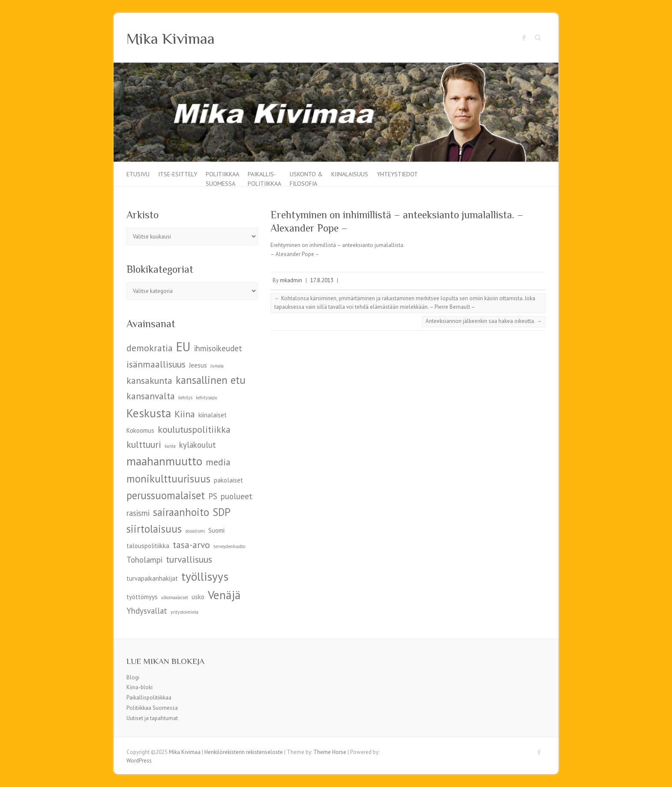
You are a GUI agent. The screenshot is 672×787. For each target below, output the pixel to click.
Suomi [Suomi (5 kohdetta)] (216, 530)
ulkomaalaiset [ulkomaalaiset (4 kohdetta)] (175, 597)
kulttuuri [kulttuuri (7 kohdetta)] (144, 444)
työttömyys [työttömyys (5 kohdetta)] (142, 597)
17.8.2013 (322, 280)
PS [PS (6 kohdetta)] (213, 496)
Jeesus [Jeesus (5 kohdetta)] (198, 365)
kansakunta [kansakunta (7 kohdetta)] (149, 380)
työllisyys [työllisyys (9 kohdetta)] (205, 576)
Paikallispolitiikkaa (149, 698)
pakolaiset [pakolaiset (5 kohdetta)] (228, 480)
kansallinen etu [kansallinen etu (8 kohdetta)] (211, 380)
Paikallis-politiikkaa (264, 178)
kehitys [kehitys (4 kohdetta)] (185, 398)
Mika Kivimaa (171, 39)
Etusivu (138, 174)
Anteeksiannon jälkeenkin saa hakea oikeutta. (484, 321)
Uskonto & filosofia (306, 178)
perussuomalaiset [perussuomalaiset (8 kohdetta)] (166, 495)
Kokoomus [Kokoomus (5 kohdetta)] (140, 430)
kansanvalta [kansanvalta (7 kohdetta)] (151, 396)
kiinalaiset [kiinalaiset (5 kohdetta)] (213, 415)
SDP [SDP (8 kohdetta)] (222, 512)
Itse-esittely (178, 174)
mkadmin (291, 280)
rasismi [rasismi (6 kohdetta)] (138, 513)
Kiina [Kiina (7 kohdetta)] (185, 414)
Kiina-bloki (139, 687)
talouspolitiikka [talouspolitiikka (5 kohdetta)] (148, 546)
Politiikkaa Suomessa (222, 178)
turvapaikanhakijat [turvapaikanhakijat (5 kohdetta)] (152, 578)
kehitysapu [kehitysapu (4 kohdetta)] (207, 398)
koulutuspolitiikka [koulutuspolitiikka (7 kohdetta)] (194, 429)
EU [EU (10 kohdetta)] (183, 347)
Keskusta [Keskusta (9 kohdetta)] (149, 413)
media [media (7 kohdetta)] (218, 462)
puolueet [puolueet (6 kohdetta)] (237, 496)
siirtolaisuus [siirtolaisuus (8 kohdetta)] (154, 529)
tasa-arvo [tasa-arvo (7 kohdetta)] (191, 545)
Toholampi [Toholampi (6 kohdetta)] (144, 560)
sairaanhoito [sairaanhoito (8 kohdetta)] (181, 512)
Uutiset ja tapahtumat (152, 718)
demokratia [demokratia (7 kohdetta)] (150, 348)
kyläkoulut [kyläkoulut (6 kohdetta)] (198, 445)
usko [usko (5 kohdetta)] (198, 597)
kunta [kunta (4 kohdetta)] (170, 446)
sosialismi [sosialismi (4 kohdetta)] (195, 531)
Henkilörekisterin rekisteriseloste (244, 752)
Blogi (133, 677)
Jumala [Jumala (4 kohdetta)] (217, 366)
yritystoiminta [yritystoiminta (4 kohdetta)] (184, 612)
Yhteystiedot (397, 174)
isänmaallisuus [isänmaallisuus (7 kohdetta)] (156, 364)
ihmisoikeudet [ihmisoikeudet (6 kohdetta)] (218, 348)
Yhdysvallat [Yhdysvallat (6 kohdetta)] (147, 611)
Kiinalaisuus (350, 174)
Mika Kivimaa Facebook (524, 38)
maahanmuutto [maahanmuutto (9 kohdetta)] (164, 461)
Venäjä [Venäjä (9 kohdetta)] (224, 595)
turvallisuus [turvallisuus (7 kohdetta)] (189, 559)
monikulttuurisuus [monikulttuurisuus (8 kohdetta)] (168, 479)
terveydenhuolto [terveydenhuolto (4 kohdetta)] (229, 546)
